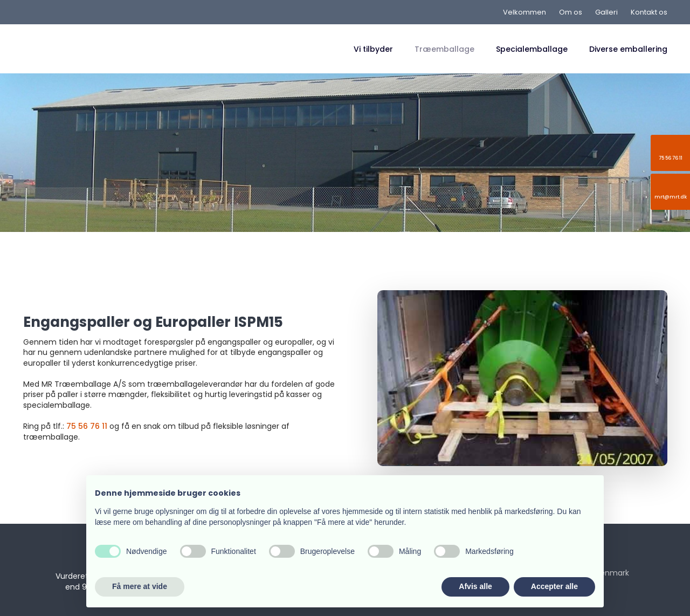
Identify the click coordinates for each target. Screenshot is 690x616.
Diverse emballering (628, 49)
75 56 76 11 (87, 426)
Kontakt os (649, 12)
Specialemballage (532, 49)
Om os (571, 12)
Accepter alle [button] (554, 586)
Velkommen (525, 12)
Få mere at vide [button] (140, 586)
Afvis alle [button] (475, 586)
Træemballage (444, 49)
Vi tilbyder (373, 49)
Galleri (606, 12)
